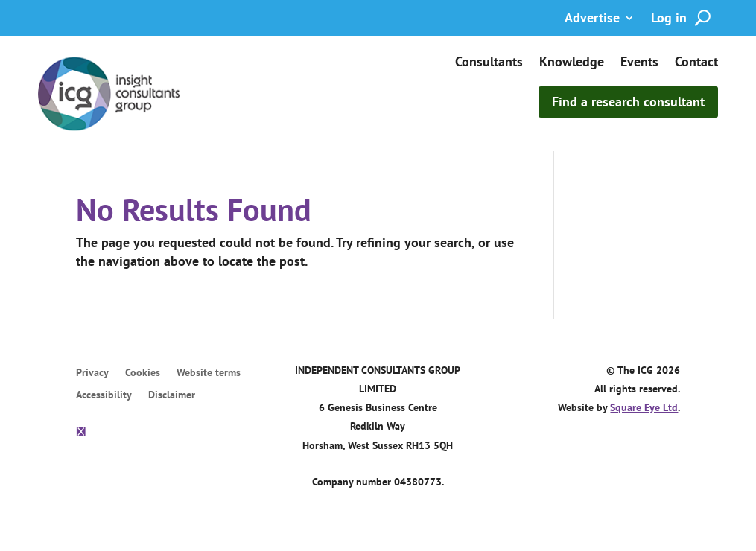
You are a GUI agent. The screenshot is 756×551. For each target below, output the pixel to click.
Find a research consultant (628, 102)
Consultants (489, 63)
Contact (696, 63)
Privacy (92, 373)
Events (639, 63)
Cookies (143, 373)
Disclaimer (172, 395)
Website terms (209, 373)
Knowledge (572, 63)
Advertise (592, 19)
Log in (669, 19)
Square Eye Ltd (644, 407)
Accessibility (104, 395)
